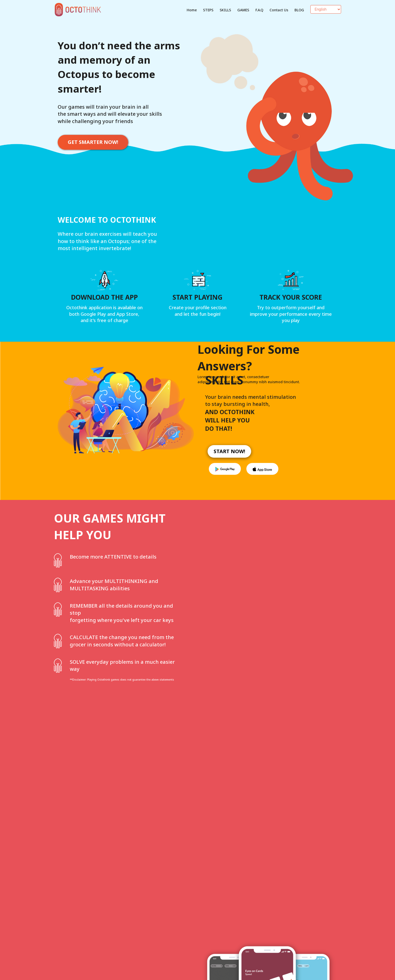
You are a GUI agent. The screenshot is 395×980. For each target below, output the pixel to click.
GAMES (243, 10)
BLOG (299, 10)
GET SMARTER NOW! (93, 142)
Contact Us (279, 10)
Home (192, 10)
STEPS (208, 10)
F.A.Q (259, 10)
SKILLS (225, 10)
